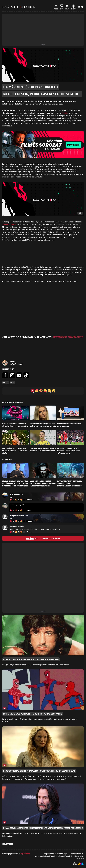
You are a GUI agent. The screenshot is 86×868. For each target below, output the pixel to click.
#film (4, 382)
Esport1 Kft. (25, 854)
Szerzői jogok (63, 854)
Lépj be (30, 538)
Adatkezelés (76, 854)
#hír (8, 382)
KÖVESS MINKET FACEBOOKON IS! (68, 337)
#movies (13, 382)
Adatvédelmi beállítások (45, 856)
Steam (65, 113)
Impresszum (49, 854)
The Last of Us (9, 224)
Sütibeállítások (64, 856)
